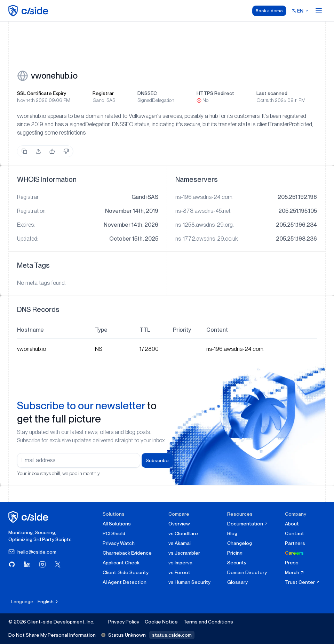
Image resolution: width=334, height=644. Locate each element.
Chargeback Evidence (127, 553)
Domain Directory (247, 572)
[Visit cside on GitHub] (12, 564)
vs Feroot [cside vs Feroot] (179, 572)
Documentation (248, 524)
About (292, 524)
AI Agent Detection (125, 582)
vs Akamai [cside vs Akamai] (180, 543)
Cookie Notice (161, 622)
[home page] (29, 11)
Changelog (240, 543)
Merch (295, 572)
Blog (232, 533)
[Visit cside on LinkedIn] (27, 564)
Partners (295, 543)
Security (237, 563)
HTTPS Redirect (215, 93)
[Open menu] (319, 11)
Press (292, 563)
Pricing (235, 553)
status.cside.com (172, 635)
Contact (295, 533)
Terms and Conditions (208, 622)
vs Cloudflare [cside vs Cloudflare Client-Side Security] (183, 533)
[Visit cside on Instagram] (42, 564)
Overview (179, 524)
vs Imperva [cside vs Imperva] (180, 563)
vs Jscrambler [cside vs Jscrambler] (184, 553)
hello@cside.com (32, 552)
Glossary (237, 582)
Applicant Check (121, 563)
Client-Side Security (126, 572)
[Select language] (300, 11)
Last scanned (272, 93)
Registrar (103, 93)
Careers (294, 553)
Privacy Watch (119, 543)
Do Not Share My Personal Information (52, 635)
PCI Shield (114, 533)
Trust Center (303, 582)
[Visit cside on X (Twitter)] (58, 564)
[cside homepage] (29, 517)
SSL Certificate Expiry (42, 93)
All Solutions (117, 524)
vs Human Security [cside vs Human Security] (189, 582)
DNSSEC (147, 93)
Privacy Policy (124, 622)
